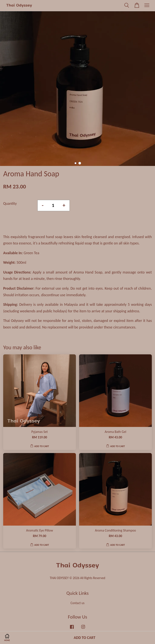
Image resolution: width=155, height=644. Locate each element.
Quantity (10, 203)
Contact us (77, 603)
